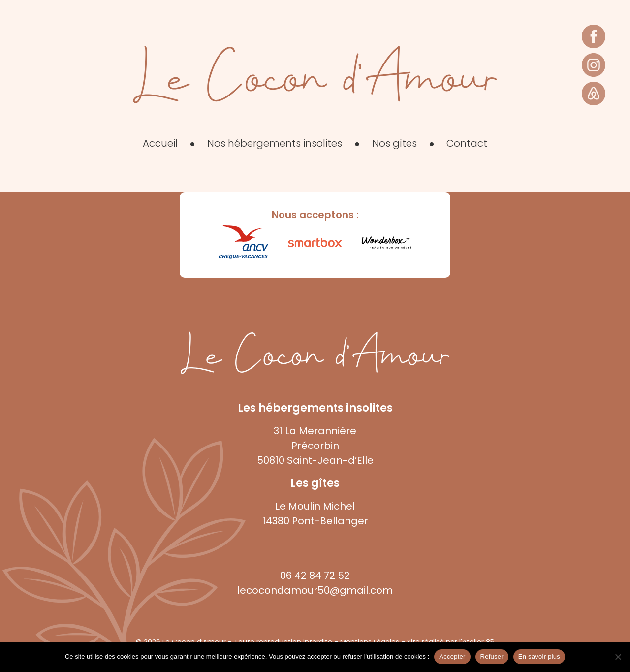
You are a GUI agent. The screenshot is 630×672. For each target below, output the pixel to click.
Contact (467, 143)
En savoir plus (539, 656)
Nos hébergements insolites (275, 143)
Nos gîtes (394, 143)
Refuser (492, 656)
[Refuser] (618, 657)
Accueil (160, 143)
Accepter (452, 656)
